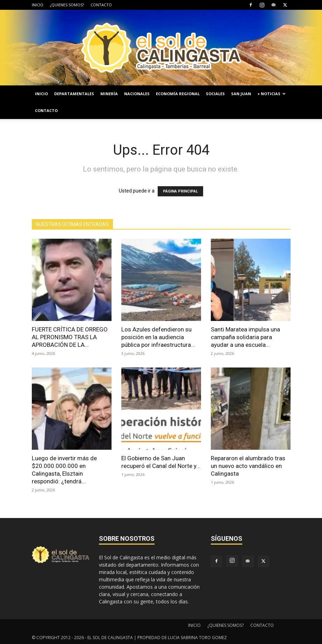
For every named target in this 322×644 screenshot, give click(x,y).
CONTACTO (101, 5)
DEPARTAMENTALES (74, 94)
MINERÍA (109, 94)
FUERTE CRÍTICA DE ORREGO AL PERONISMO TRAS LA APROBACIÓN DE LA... (70, 337)
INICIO (38, 5)
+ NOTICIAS (271, 94)
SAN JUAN (241, 94)
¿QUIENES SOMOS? (67, 5)
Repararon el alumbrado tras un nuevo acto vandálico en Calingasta (248, 466)
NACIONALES (137, 94)
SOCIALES (215, 94)
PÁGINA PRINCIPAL (180, 191)
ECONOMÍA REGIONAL (178, 94)
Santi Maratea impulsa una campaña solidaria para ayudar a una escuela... (245, 337)
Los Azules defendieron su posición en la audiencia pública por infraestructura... (158, 337)
